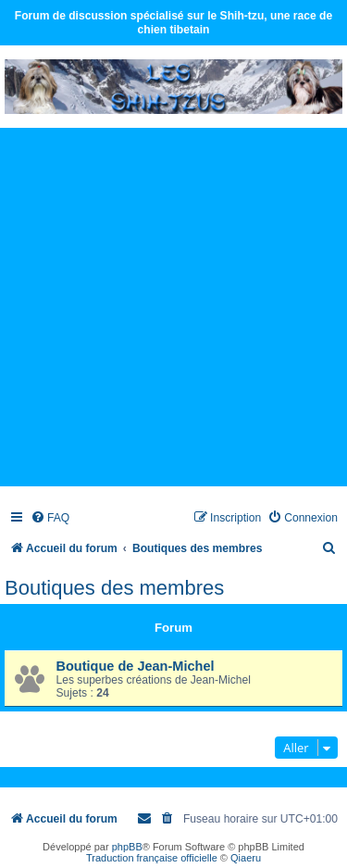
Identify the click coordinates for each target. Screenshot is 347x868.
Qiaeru (246, 858)
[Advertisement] (173, 306)
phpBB (127, 847)
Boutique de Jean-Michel (136, 666)
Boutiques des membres (114, 588)
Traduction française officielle (152, 858)
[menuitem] (50, 518)
